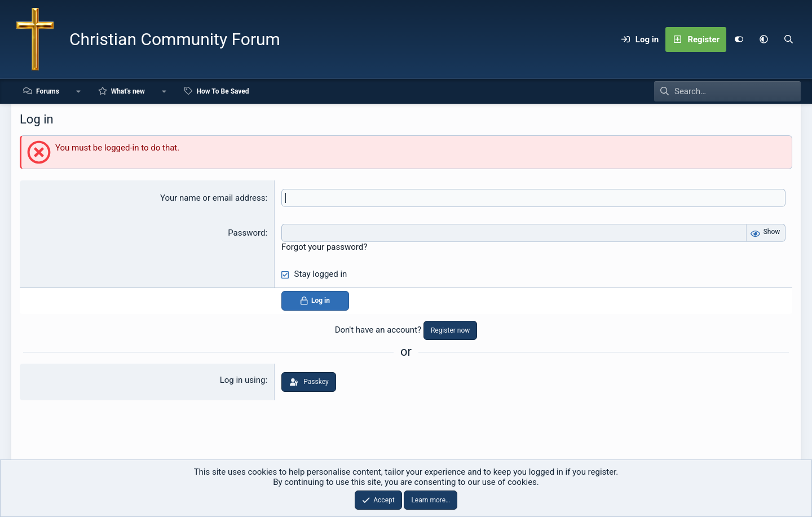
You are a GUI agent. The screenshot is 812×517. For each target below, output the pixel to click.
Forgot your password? (324, 247)
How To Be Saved (223, 91)
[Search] (788, 39)
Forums (48, 91)
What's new (128, 91)
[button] (764, 39)
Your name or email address (213, 198)
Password (246, 233)
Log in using (243, 380)
